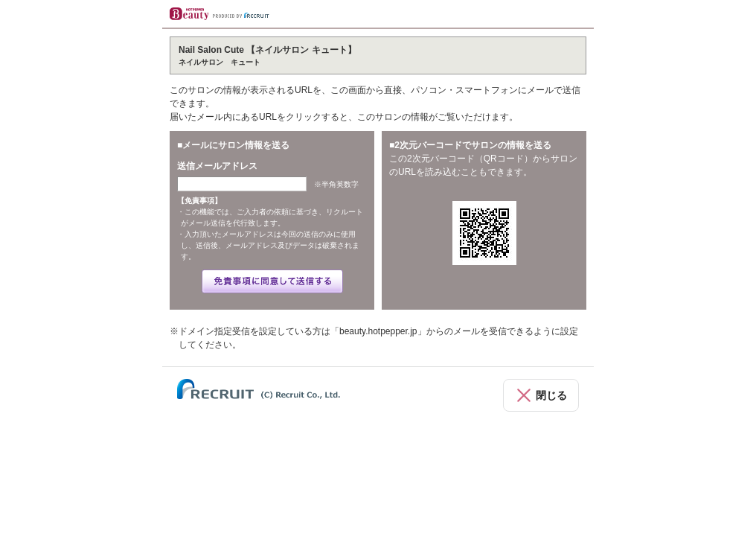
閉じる (551, 395)
